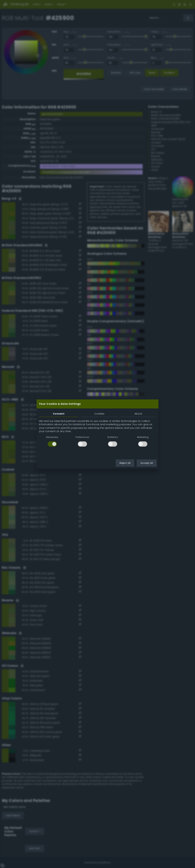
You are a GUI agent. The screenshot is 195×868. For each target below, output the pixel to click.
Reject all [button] (125, 463)
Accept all (147, 463)
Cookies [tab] (99, 414)
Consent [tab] (59, 414)
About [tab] (138, 414)
